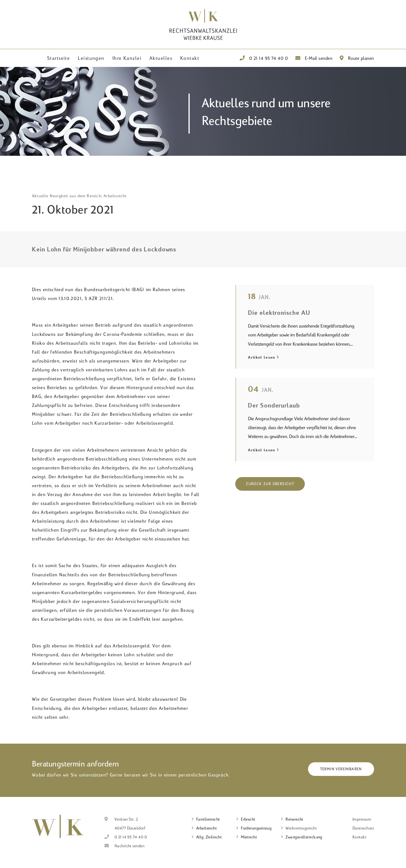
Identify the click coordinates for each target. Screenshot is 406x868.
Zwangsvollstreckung (304, 837)
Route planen (357, 58)
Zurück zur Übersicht (270, 484)
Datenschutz (363, 828)
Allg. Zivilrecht (209, 837)
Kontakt (190, 58)
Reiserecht (294, 819)
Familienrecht (208, 819)
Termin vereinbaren (341, 769)
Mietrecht (249, 837)
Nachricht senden (129, 846)
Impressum (362, 819)
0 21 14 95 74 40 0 (264, 58)
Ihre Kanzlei (127, 58)
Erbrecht (248, 819)
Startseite (58, 58)
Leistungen (91, 58)
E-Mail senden (314, 58)
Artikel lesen (262, 357)
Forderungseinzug (256, 828)
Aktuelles (161, 58)
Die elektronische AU (279, 312)
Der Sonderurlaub (274, 405)
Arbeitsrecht (206, 828)
